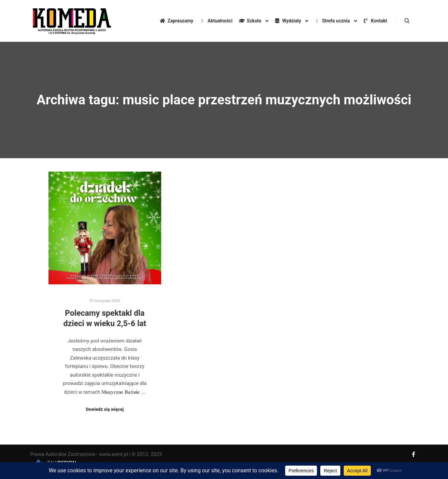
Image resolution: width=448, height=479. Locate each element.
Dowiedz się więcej (105, 409)
